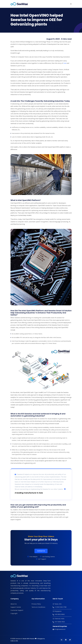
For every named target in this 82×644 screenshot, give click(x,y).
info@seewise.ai (59, 629)
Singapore (57, 611)
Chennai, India (58, 619)
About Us (14, 604)
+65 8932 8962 (59, 614)
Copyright (14, 613)
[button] (71, 4)
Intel (65, 63)
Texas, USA (57, 604)
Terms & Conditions (38, 607)
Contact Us (41, 551)
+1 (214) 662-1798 (60, 607)
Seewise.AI (19, 639)
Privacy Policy (36, 604)
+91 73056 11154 (59, 622)
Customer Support (17, 610)
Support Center (16, 607)
